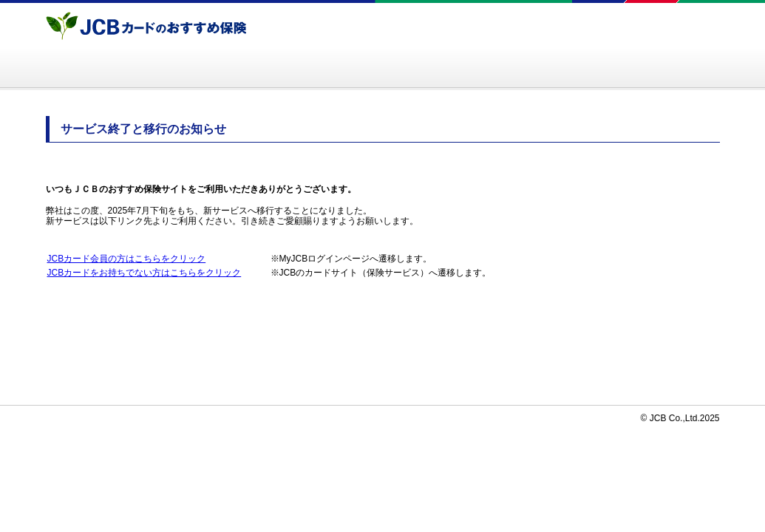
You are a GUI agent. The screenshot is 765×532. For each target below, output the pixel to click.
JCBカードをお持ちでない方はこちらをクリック (144, 273)
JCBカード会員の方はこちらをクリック (127, 259)
